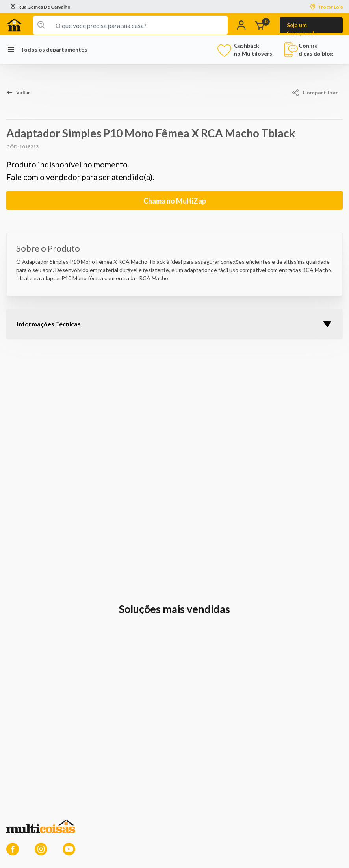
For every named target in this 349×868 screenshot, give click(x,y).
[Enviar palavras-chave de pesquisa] (40, 25)
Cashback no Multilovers (246, 49)
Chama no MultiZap (175, 201)
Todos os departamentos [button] (47, 50)
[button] (243, 25)
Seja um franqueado (302, 27)
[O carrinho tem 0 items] (266, 25)
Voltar (23, 92)
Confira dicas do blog (308, 50)
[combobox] (130, 25)
